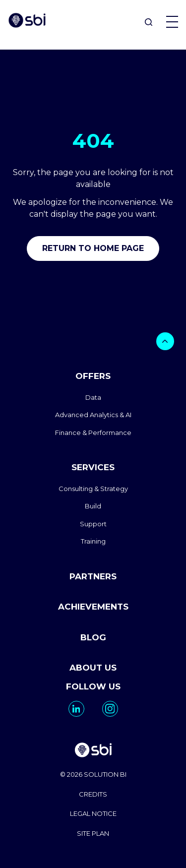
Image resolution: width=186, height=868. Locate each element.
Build (93, 506)
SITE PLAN (93, 833)
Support (93, 524)
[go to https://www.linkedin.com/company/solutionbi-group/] (76, 709)
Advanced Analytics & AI (93, 415)
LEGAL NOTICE (93, 813)
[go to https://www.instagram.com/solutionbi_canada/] (110, 709)
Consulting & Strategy (93, 489)
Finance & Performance (93, 433)
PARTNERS (93, 576)
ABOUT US (93, 668)
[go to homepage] (93, 751)
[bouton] (165, 341)
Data (93, 397)
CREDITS (93, 794)
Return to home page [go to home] (93, 248)
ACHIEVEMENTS (93, 607)
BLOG (93, 637)
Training (93, 541)
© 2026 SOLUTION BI (93, 774)
